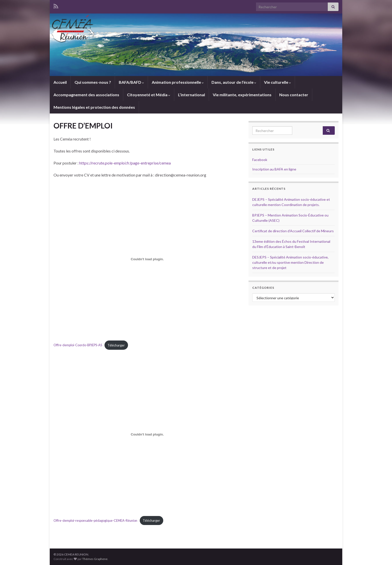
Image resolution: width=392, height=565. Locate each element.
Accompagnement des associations (86, 95)
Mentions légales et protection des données (94, 107)
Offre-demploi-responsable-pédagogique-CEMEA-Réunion (95, 520)
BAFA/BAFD (131, 82)
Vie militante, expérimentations (242, 95)
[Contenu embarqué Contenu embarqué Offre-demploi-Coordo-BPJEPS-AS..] (147, 259)
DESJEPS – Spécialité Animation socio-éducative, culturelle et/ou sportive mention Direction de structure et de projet (290, 262)
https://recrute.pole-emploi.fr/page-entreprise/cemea (125, 163)
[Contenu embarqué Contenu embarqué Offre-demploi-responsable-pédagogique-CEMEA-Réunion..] (147, 434)
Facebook (260, 160)
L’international (191, 95)
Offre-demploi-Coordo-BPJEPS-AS (78, 345)
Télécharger (116, 345)
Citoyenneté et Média (149, 95)
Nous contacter (294, 95)
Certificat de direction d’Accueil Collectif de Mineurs (293, 231)
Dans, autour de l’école (234, 82)
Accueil (60, 82)
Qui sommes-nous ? (93, 82)
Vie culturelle (277, 82)
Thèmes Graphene (95, 559)
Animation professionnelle (178, 82)
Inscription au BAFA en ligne (274, 169)
